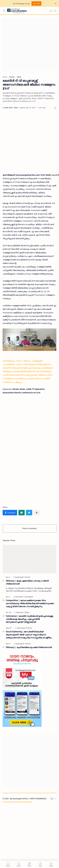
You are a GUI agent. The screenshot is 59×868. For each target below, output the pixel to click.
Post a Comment (30, 528)
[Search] (55, 11)
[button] (51, 11)
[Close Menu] (56, 4)
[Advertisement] (26, 44)
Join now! (36, 3)
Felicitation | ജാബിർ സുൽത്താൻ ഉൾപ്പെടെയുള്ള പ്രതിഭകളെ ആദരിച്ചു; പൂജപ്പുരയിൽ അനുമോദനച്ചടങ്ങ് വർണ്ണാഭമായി (29, 619)
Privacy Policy (8, 802)
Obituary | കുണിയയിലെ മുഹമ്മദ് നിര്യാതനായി (29, 647)
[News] (27, 612)
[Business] (20, 612)
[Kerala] (27, 577)
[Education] (20, 597)
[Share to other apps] (37, 513)
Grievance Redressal (24, 802)
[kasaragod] (20, 577)
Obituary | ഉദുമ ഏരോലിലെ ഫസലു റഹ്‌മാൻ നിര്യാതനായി (27, 582)
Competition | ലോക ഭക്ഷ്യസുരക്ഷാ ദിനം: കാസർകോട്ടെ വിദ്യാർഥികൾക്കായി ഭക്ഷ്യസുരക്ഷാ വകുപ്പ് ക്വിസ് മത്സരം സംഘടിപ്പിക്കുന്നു (30, 603)
